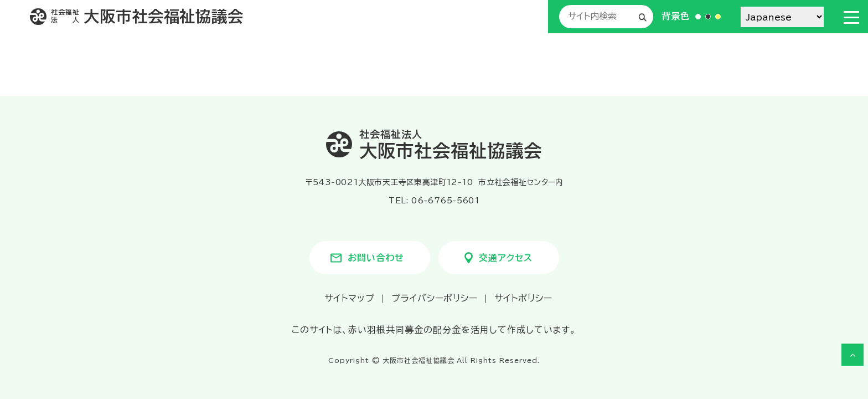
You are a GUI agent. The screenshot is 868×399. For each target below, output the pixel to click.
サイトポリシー (523, 298)
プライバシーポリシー (435, 298)
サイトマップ (350, 298)
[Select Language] (782, 17)
